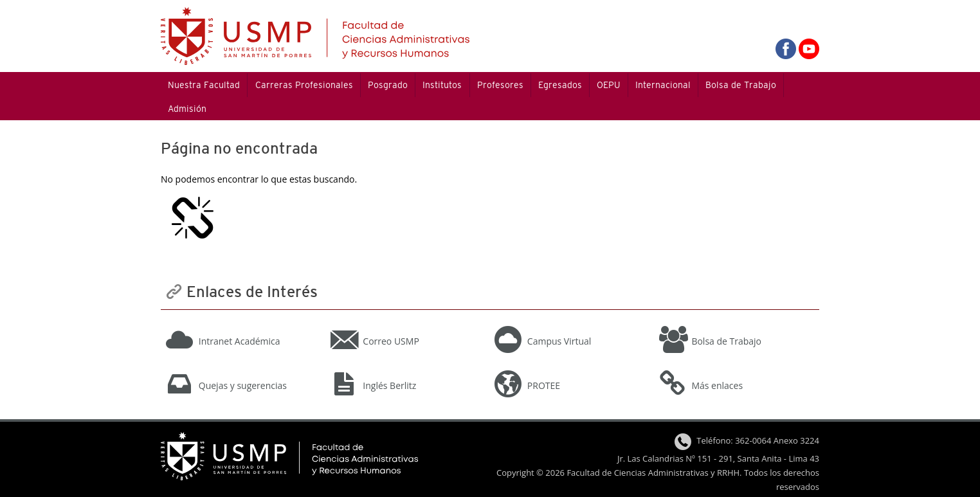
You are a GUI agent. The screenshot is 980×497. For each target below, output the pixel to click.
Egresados (560, 85)
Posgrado (388, 85)
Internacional (663, 85)
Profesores (500, 85)
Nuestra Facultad (204, 85)
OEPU (608, 85)
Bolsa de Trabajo (741, 85)
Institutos (442, 85)
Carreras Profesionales (304, 85)
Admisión (187, 109)
